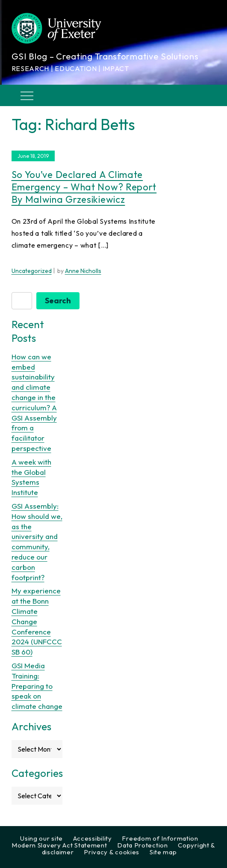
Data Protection (143, 845)
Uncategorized (32, 271)
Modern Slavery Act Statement (59, 845)
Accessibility (93, 838)
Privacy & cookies (112, 852)
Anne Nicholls (83, 271)
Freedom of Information (160, 838)
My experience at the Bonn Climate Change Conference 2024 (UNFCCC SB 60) (37, 621)
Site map (163, 852)
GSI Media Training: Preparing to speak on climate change (37, 686)
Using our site (41, 838)
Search (58, 301)
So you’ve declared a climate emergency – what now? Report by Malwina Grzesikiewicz (84, 187)
